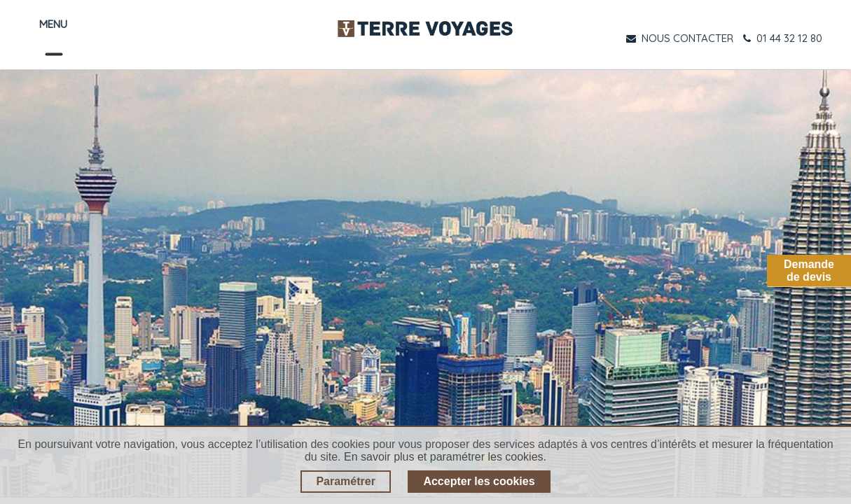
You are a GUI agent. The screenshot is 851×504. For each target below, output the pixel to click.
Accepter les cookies (479, 481)
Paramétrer (346, 481)
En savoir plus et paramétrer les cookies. (445, 457)
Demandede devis (809, 271)
